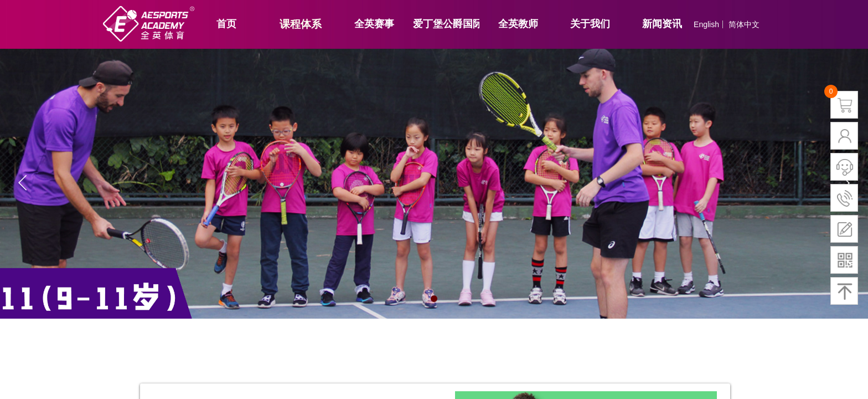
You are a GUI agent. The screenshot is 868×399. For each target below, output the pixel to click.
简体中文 (744, 24)
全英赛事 (374, 24)
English (706, 24)
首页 (226, 24)
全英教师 (518, 24)
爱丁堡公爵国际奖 (446, 24)
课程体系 (301, 24)
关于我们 (590, 24)
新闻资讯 (662, 24)
